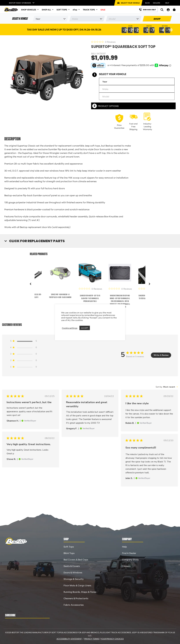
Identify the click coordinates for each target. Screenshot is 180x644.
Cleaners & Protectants (76, 598)
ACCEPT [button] (85, 328)
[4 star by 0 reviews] (23, 348)
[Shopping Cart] (174, 10)
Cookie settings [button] (70, 328)
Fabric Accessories (74, 605)
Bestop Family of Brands (20, 3)
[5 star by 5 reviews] (23, 342)
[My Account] (168, 10)
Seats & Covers (72, 566)
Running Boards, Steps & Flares (80, 592)
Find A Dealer (129, 553)
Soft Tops (69, 546)
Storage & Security (74, 579)
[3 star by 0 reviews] (23, 354)
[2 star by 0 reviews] (23, 361)
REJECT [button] (94, 328)
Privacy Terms (92, 639)
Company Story (130, 559)
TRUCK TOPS (90, 10)
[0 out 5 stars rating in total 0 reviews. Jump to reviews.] (103, 42)
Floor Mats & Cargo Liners (77, 585)
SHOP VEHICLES (30, 10)
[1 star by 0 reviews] (23, 367)
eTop (76, 10)
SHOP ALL (48, 10)
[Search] (162, 10)
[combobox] (167, 387)
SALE (103, 10)
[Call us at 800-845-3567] (149, 10)
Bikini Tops (69, 553)
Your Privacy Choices (112, 639)
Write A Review (161, 355)
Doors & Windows (73, 572)
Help (124, 546)
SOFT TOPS (63, 10)
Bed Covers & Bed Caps (76, 559)
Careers (126, 566)
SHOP (157, 19)
